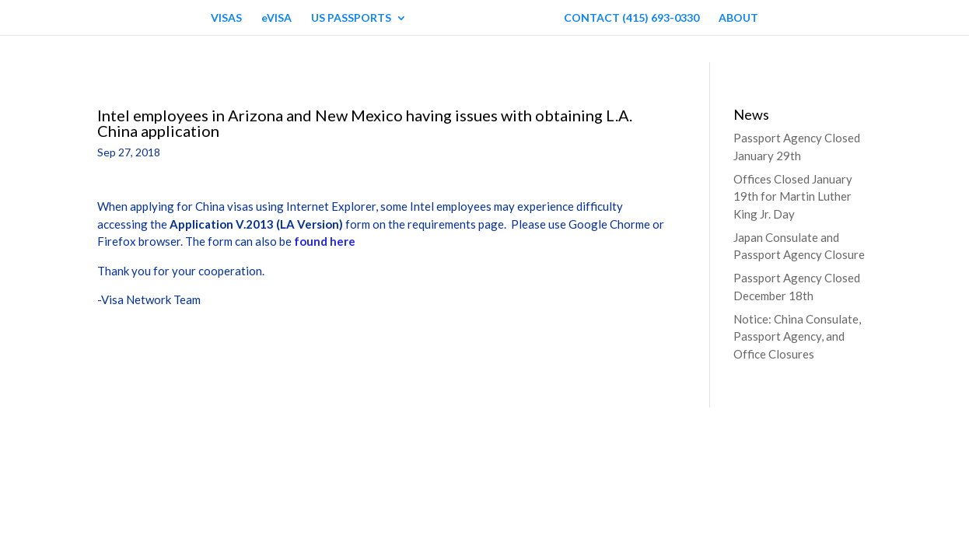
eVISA (276, 18)
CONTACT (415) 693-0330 (631, 18)
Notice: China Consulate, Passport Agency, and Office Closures (797, 336)
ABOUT (738, 18)
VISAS (226, 18)
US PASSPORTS (351, 18)
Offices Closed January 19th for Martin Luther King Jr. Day (793, 196)
